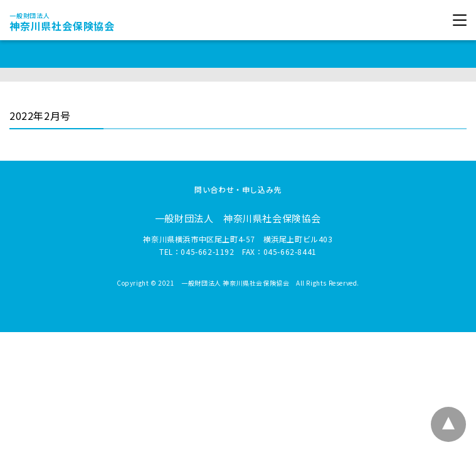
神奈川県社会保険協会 (62, 22)
